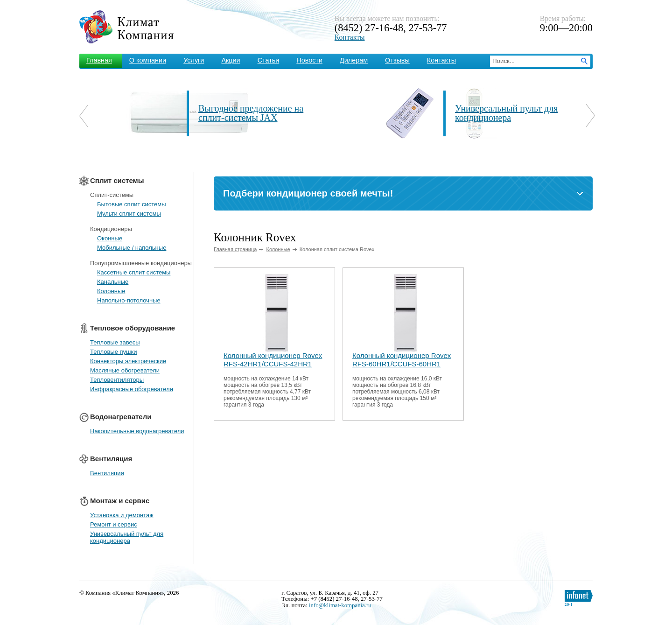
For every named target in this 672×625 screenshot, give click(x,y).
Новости (309, 60)
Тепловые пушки (113, 352)
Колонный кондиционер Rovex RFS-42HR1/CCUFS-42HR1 (273, 360)
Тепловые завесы (115, 342)
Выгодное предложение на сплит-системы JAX (251, 113)
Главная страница (235, 249)
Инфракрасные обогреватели (132, 389)
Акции (231, 60)
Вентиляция (107, 473)
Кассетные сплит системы (134, 272)
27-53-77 (427, 28)
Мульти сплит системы (129, 214)
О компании (148, 60)
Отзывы (397, 60)
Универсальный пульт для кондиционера (506, 113)
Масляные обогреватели (125, 370)
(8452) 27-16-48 (369, 28)
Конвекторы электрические (128, 361)
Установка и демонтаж (122, 515)
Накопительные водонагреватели (137, 431)
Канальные (113, 282)
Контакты (350, 37)
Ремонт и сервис (114, 524)
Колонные (111, 291)
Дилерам (354, 60)
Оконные (110, 238)
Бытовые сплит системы (132, 204)
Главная (99, 60)
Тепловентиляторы (117, 380)
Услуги (194, 60)
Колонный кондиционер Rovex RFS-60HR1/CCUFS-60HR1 (402, 360)
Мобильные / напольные (132, 248)
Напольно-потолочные (129, 300)
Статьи (269, 60)
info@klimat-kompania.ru (340, 605)
